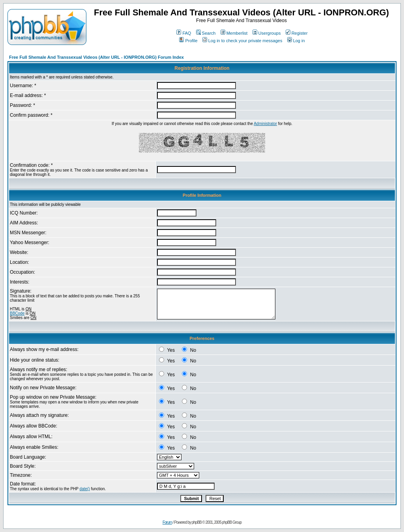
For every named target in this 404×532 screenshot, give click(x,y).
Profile (188, 41)
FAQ (184, 33)
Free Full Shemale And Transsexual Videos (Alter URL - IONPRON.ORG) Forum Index (96, 57)
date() (85, 489)
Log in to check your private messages (242, 41)
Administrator (265, 124)
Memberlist (234, 33)
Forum (167, 522)
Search (206, 33)
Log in (296, 41)
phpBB (197, 522)
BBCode (17, 313)
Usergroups (267, 33)
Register (297, 33)
